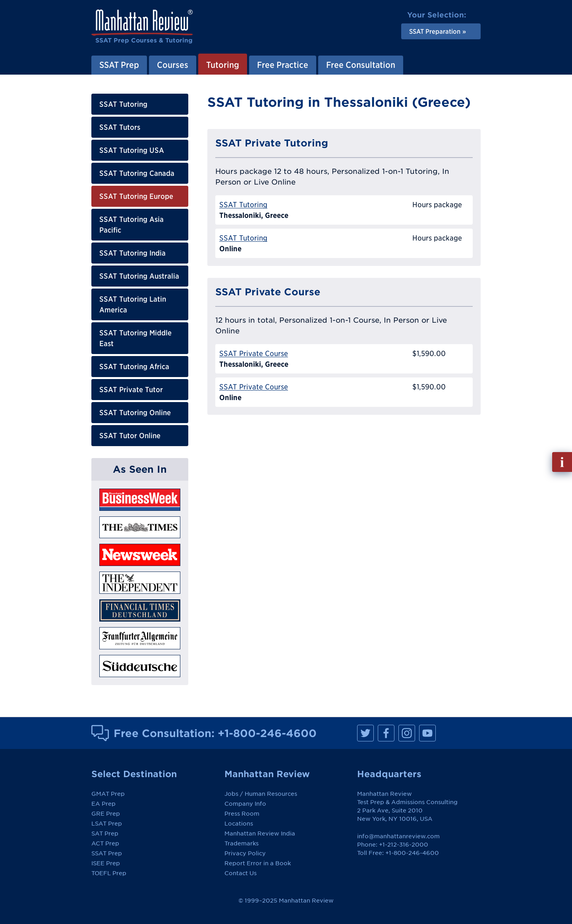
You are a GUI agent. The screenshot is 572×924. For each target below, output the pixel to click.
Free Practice (283, 65)
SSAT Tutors (120, 127)
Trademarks (242, 843)
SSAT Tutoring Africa (134, 367)
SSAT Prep (119, 65)
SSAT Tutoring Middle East (135, 338)
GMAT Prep (108, 794)
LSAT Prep (107, 824)
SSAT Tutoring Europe (136, 196)
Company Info (245, 804)
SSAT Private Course (254, 353)
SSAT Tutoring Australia (139, 276)
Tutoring (223, 65)
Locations (239, 824)
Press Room (242, 814)
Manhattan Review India (260, 834)
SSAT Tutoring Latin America (133, 304)
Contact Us (241, 873)
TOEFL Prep (109, 873)
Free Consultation (361, 65)
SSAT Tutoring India (132, 253)
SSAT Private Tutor (131, 390)
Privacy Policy (245, 853)
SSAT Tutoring (123, 104)
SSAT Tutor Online (130, 436)
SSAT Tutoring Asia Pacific (131, 225)
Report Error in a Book (258, 863)
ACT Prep (105, 843)
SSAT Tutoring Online (135, 413)
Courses (173, 65)
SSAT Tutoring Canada (137, 173)
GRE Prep (106, 814)
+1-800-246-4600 (267, 733)
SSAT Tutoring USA (132, 150)
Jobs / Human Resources (261, 794)
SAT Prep (105, 834)
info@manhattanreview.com (398, 836)
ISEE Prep (106, 863)
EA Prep (103, 804)
